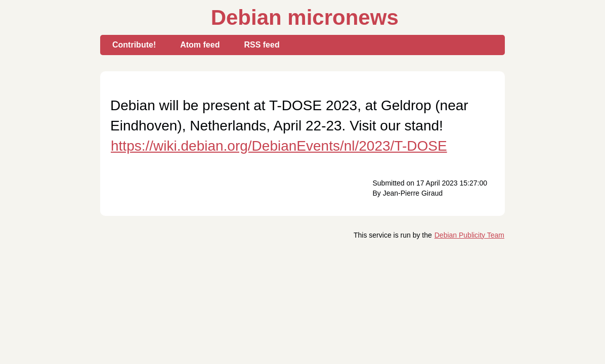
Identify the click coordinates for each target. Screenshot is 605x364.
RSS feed (262, 45)
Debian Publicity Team (469, 235)
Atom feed (200, 45)
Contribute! (134, 45)
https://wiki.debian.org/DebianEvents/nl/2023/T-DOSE (279, 146)
